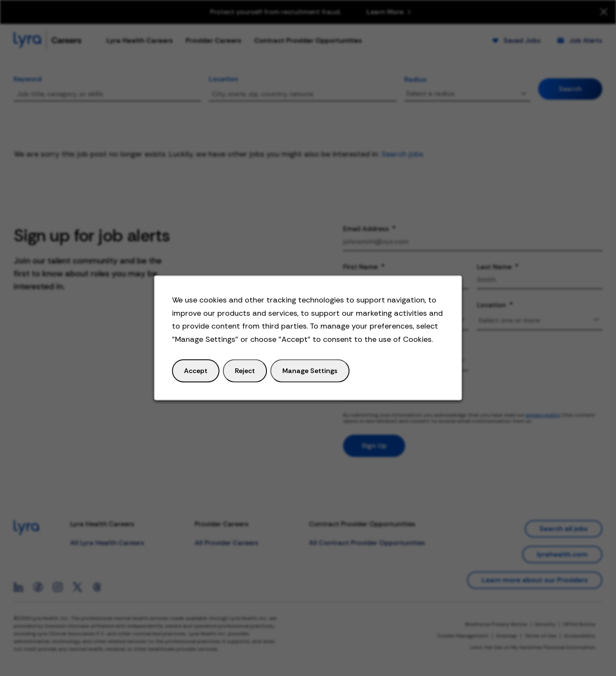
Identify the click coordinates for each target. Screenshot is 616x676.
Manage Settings (310, 371)
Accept (196, 371)
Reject (245, 371)
